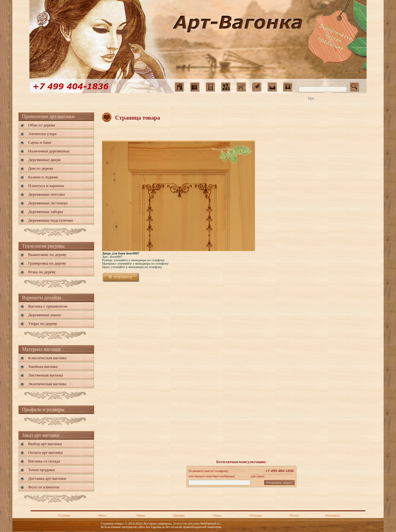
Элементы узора (42, 134)
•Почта (294, 515)
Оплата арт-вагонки (45, 452)
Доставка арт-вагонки (47, 478)
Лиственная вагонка (46, 375)
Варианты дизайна (41, 298)
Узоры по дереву (43, 323)
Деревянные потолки (46, 194)
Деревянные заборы (46, 212)
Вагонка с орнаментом (48, 306)
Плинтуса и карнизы (46, 186)
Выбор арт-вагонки (45, 444)
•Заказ (217, 515)
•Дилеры (179, 515)
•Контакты (332, 515)
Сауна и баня (40, 142)
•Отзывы (256, 515)
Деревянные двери (44, 160)
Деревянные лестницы (48, 203)
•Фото (102, 515)
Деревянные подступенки (51, 220)
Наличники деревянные (49, 151)
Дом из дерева (41, 168)
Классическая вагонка (47, 358)
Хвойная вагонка (43, 366)
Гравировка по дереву (47, 263)
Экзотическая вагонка (47, 384)
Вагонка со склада (44, 461)
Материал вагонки (41, 349)
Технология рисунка (43, 246)
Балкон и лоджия (43, 177)
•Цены (140, 515)
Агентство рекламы (187, 523)
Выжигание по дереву (47, 255)
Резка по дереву (42, 272)
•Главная (64, 515)
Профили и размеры (43, 409)
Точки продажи (41, 470)
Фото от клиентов (44, 487)
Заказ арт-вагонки (41, 435)
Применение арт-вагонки (48, 116)
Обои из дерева (42, 125)
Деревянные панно (45, 315)
